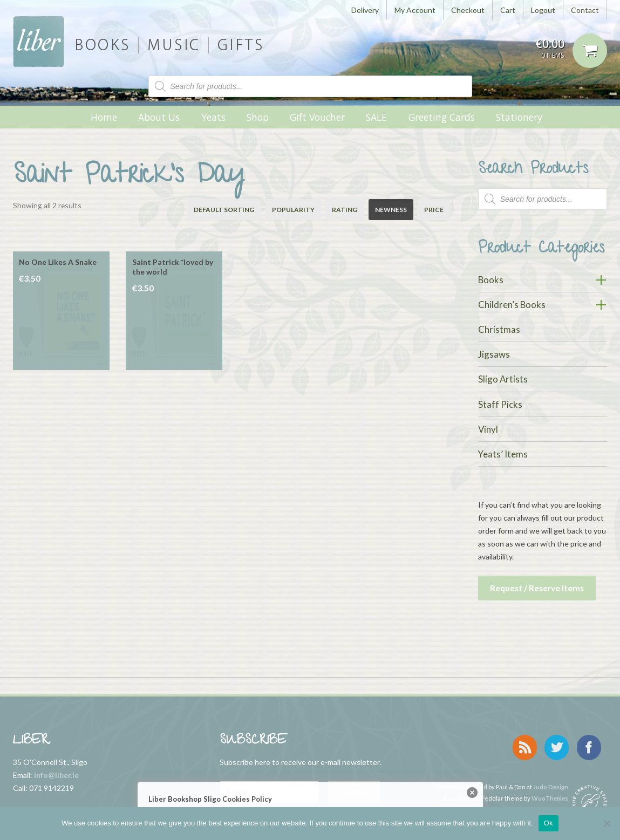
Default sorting (224, 210)
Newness (391, 210)
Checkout (468, 10)
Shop (258, 117)
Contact (585, 10)
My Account (415, 10)
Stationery (519, 117)
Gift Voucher (317, 117)
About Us (159, 117)
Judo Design (551, 777)
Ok (549, 823)
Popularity (293, 210)
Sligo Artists (503, 379)
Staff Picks (500, 404)
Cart (508, 10)
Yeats (213, 117)
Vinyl (488, 429)
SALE (376, 117)
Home (104, 117)
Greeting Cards (442, 117)
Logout (543, 10)
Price (434, 210)
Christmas (499, 329)
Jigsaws (494, 354)
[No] (607, 823)
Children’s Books (512, 305)
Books (491, 280)
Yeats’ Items (503, 454)
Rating (345, 210)
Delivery (365, 10)
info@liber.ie (56, 771)
